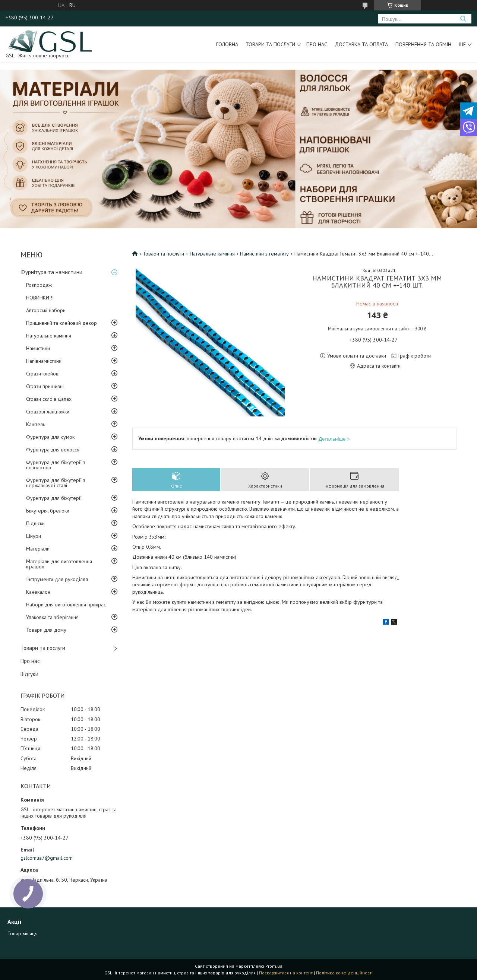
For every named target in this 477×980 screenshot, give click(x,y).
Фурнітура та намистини (51, 272)
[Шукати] (463, 19)
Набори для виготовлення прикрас (66, 605)
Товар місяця (23, 933)
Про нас (317, 44)
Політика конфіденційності (344, 973)
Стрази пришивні (45, 386)
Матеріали (38, 549)
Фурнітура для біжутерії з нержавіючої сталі (56, 483)
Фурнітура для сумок (50, 437)
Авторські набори (46, 310)
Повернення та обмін (423, 44)
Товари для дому (46, 630)
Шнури (34, 536)
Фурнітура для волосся (53, 450)
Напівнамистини (44, 361)
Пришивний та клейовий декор (61, 323)
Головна (227, 44)
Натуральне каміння (49, 336)
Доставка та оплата (361, 44)
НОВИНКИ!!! (40, 298)
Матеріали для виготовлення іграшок (59, 564)
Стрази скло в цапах (49, 399)
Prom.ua (274, 966)
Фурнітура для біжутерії (54, 498)
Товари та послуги (270, 44)
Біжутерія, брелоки (48, 511)
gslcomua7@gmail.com (47, 858)
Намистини (38, 348)
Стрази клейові (43, 374)
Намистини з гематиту (264, 254)
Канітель (36, 424)
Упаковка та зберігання (52, 617)
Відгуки (29, 674)
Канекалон (38, 592)
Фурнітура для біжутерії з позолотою (56, 465)
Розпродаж (39, 285)
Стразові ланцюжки (48, 412)
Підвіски (35, 523)
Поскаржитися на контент (286, 973)
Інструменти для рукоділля (57, 579)
